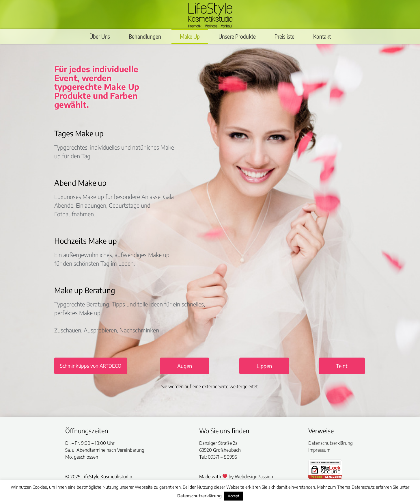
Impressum (319, 450)
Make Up (190, 36)
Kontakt (322, 36)
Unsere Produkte (237, 36)
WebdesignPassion (254, 477)
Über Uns (100, 36)
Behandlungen (145, 36)
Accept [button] (234, 496)
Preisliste (284, 36)
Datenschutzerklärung (331, 443)
